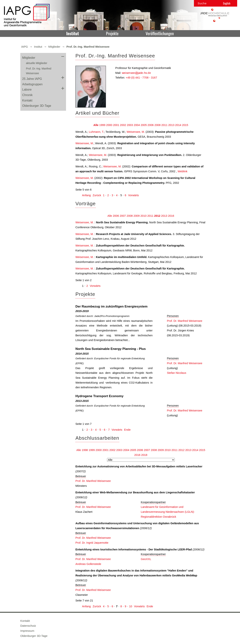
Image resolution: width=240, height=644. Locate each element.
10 (131, 606)
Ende (127, 430)
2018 (144, 455)
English (227, 3)
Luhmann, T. (96, 132)
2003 (130, 125)
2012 (157, 216)
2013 (171, 125)
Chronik (27, 95)
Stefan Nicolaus (177, 373)
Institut (73, 33)
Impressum (27, 631)
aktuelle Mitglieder (37, 63)
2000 (109, 125)
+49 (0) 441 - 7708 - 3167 (141, 78)
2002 (123, 125)
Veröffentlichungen (160, 33)
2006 (151, 125)
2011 (164, 125)
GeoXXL (146, 559)
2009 (137, 216)
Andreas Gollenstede (88, 564)
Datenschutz (28, 626)
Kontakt (27, 100)
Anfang (86, 195)
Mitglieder (54, 47)
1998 (85, 450)
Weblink (183, 171)
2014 (178, 125)
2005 (144, 125)
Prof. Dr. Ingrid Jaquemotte (92, 543)
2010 (143, 216)
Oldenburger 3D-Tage (37, 106)
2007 (123, 216)
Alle (96, 125)
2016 (171, 216)
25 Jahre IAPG (32, 79)
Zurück (97, 195)
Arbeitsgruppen (32, 84)
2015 (185, 125)
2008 (158, 125)
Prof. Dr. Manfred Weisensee (185, 321)
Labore (27, 90)
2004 (137, 125)
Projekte (112, 33)
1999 (102, 125)
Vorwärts (133, 195)
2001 (116, 125)
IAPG (25, 47)
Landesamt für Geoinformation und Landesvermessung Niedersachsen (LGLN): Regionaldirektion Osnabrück (168, 512)
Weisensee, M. (136, 132)
